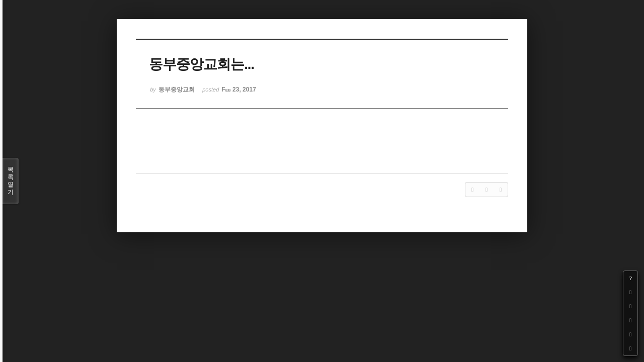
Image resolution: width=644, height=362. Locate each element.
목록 (11, 181)
